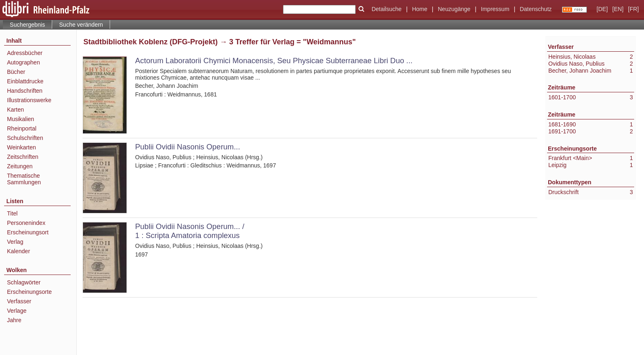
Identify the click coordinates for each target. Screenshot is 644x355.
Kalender (18, 251)
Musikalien (21, 119)
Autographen (23, 62)
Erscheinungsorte (29, 292)
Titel (12, 213)
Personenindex (26, 223)
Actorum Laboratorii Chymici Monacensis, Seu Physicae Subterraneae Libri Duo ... (274, 61)
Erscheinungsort (28, 232)
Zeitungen (20, 166)
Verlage (17, 311)
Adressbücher (25, 53)
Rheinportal (22, 128)
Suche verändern (81, 25)
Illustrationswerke (29, 100)
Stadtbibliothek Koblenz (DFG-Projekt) (151, 42)
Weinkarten (22, 147)
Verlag (15, 242)
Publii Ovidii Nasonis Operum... (188, 147)
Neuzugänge (454, 9)
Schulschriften (25, 138)
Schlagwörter (24, 282)
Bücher (16, 72)
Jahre (14, 320)
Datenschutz (536, 9)
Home (420, 9)
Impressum (495, 9)
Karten (15, 110)
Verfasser (19, 301)
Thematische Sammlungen (24, 179)
